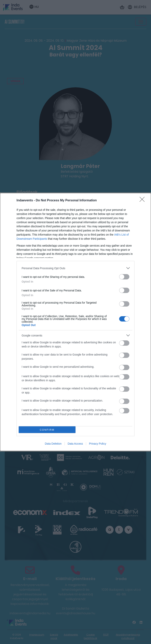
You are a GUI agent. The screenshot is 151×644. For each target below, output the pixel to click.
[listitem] (75, 268)
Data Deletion (53, 444)
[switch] (124, 277)
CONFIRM (47, 430)
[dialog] (75, 322)
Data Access (75, 444)
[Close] (143, 201)
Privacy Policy (98, 444)
